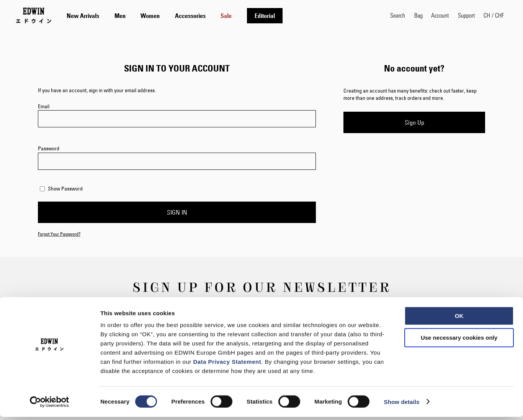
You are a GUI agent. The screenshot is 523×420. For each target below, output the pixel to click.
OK (459, 319)
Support (466, 15)
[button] (494, 15)
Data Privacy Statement (227, 365)
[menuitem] (83, 16)
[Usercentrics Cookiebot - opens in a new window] (50, 405)
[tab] (221, 15)
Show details (402, 405)
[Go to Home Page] (34, 15)
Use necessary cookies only (459, 341)
